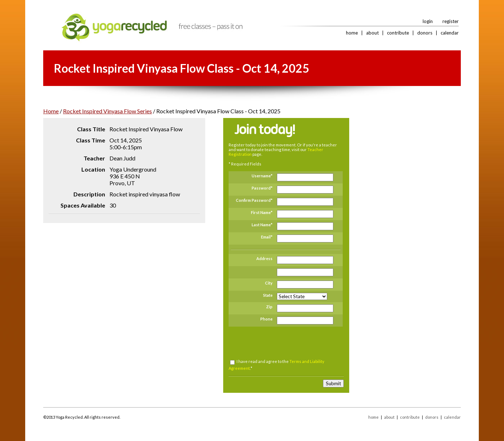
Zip (269, 307)
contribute (398, 33)
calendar (450, 33)
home (352, 33)
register (451, 21)
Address (264, 258)
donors (425, 33)
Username (261, 176)
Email (266, 237)
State (268, 295)
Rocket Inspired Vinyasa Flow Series (107, 111)
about (372, 33)
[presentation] (285, 343)
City (269, 283)
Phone (266, 319)
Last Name (261, 225)
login (428, 21)
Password (261, 188)
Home (51, 111)
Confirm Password (253, 200)
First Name (261, 212)
